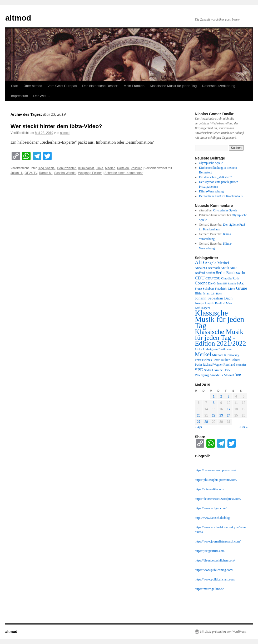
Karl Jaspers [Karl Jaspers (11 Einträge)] (202, 308)
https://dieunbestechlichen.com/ (215, 560)
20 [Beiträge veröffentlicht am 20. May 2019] (199, 415)
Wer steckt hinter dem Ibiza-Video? (56, 126)
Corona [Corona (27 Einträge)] (201, 283)
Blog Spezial (46, 168)
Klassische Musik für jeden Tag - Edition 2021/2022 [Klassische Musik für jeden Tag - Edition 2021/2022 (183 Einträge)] (220, 338)
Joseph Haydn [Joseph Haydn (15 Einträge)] (205, 303)
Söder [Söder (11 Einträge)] (208, 370)
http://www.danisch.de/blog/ (213, 518)
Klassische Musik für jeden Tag (173, 86)
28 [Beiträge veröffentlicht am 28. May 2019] (206, 422)
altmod (18, 18)
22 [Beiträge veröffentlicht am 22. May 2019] (214, 415)
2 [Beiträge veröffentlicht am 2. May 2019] (221, 396)
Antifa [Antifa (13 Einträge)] (225, 268)
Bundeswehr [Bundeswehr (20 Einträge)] (236, 273)
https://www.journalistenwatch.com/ (218, 541)
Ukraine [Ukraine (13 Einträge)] (217, 370)
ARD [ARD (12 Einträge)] (233, 268)
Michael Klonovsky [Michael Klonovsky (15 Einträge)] (226, 355)
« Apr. (199, 427)
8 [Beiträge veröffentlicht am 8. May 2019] (214, 403)
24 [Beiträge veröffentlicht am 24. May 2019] (229, 415)
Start (15, 86)
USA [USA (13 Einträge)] (227, 370)
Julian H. (17, 173)
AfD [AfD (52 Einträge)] (199, 262)
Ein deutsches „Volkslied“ (215, 177)
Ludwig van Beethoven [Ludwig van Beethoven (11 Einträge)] (217, 349)
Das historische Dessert (100, 86)
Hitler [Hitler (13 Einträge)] (199, 293)
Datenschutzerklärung (219, 86)
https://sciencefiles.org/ (209, 489)
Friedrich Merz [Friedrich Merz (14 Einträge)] (225, 289)
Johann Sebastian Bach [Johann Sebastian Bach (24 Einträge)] (214, 298)
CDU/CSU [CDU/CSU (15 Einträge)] (213, 278)
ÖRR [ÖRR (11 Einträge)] (238, 375)
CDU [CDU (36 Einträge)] (200, 278)
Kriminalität (86, 168)
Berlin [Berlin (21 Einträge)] (220, 273)
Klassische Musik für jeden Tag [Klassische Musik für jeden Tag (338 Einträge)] (219, 319)
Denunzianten (67, 168)
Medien (110, 168)
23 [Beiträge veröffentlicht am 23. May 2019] (221, 415)
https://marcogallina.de (209, 589)
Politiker (136, 168)
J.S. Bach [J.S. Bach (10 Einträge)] (217, 293)
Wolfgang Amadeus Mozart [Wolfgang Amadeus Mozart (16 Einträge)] (214, 375)
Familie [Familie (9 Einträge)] (232, 284)
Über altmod (33, 86)
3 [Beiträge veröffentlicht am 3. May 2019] (229, 396)
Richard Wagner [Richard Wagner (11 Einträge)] (213, 365)
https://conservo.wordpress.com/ (215, 470)
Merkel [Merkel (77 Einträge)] (203, 354)
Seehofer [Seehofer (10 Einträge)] (241, 365)
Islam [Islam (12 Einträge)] (207, 293)
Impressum (19, 96)
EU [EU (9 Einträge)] (225, 284)
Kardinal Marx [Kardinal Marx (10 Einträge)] (224, 303)
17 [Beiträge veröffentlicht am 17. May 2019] (229, 409)
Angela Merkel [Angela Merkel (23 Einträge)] (217, 263)
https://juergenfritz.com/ (210, 551)
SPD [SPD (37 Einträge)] (199, 370)
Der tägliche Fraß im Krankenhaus (221, 196)
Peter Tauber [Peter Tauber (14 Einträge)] (221, 360)
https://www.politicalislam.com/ (215, 579)
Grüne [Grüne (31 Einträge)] (241, 288)
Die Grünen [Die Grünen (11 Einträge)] (215, 284)
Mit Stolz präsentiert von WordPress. (223, 632)
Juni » (243, 427)
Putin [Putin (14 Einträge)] (198, 365)
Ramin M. (46, 173)
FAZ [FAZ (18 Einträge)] (241, 283)
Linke (99, 168)
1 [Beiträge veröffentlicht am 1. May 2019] (214, 396)
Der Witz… (41, 96)
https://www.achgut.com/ (211, 508)
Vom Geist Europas (62, 86)
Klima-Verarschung (211, 191)
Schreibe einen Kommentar (124, 173)
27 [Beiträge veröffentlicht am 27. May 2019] (199, 422)
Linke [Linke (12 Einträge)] (199, 349)
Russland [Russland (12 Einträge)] (229, 365)
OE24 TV (31, 173)
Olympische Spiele (211, 163)
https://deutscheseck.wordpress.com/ (218, 499)
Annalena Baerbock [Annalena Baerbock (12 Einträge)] (207, 268)
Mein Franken (134, 86)
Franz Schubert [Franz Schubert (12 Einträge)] (204, 289)
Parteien (123, 168)
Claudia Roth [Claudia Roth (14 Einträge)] (230, 278)
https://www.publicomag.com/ (214, 570)
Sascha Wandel (65, 173)
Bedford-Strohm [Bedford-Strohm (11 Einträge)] (205, 273)
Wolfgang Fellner (90, 173)
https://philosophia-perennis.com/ (216, 480)
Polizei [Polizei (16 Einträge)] (235, 360)
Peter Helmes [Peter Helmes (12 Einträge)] (203, 360)
